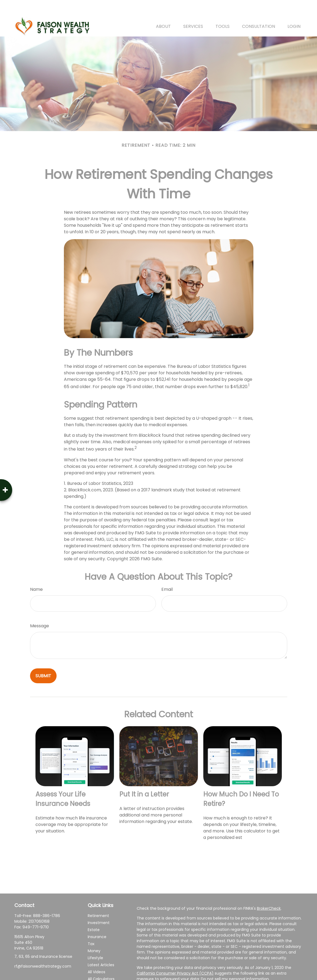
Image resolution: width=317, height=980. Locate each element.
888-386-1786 (47, 900)
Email (167, 573)
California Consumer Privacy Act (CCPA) (175, 957)
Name (36, 573)
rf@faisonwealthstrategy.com (43, 950)
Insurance (97, 921)
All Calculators (101, 963)
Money (94, 935)
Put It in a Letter (144, 778)
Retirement (98, 900)
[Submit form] (43, 660)
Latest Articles (101, 949)
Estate (94, 914)
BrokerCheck (269, 892)
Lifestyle (95, 942)
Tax (91, 928)
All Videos (97, 956)
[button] (163, 10)
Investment (99, 907)
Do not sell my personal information (235, 963)
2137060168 (39, 905)
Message (40, 610)
